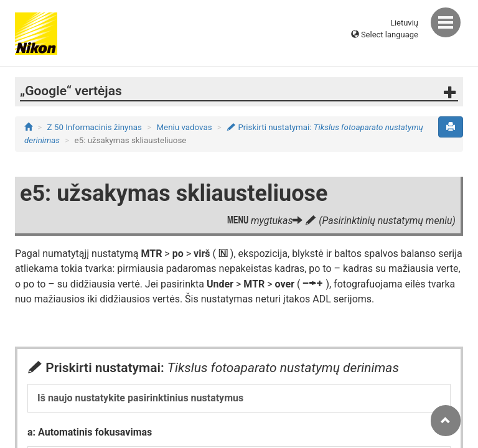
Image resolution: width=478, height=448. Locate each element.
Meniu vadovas (184, 127)
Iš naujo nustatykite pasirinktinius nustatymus (140, 398)
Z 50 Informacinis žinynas (95, 127)
